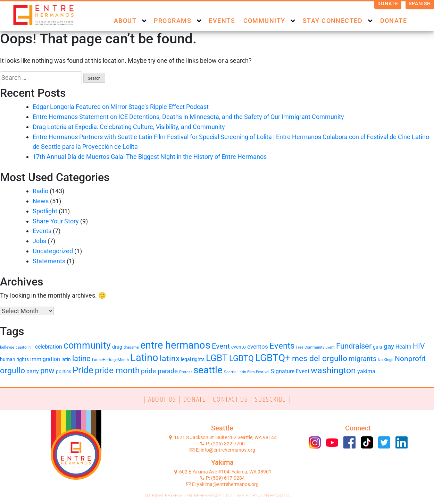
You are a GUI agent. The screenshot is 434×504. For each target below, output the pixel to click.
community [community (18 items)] (87, 345)
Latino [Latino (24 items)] (144, 358)
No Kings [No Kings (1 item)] (386, 360)
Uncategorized (53, 251)
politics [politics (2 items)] (64, 371)
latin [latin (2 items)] (66, 359)
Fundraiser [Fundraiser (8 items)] (354, 346)
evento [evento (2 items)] (239, 347)
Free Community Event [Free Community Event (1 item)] (315, 347)
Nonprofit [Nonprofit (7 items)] (410, 359)
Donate (388, 3)
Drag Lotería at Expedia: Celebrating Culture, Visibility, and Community (129, 127)
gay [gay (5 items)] (389, 347)
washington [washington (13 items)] (333, 370)
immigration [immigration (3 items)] (45, 359)
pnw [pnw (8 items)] (47, 371)
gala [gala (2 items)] (378, 347)
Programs (173, 21)
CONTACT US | (234, 399)
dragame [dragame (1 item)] (131, 347)
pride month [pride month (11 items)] (117, 370)
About (125, 21)
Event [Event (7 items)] (221, 346)
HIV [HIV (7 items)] (419, 346)
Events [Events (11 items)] (282, 346)
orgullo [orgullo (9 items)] (12, 371)
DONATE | (198, 399)
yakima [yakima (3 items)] (366, 371)
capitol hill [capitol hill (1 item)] (25, 347)
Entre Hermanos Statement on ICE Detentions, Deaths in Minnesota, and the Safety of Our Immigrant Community (188, 117)
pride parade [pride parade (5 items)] (159, 371)
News (41, 201)
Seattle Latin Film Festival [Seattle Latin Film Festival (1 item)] (247, 372)
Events (222, 21)
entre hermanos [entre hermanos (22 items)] (175, 345)
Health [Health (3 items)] (403, 347)
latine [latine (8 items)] (81, 358)
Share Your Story (56, 221)
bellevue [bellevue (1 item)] (7, 347)
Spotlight (45, 211)
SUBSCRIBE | (273, 399)
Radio (40, 191)
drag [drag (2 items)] (117, 347)
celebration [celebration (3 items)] (49, 347)
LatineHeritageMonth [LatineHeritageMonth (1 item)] (110, 360)
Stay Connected (333, 21)
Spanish (420, 3)
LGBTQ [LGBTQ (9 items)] (241, 358)
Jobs (39, 241)
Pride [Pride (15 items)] (83, 370)
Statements (49, 261)
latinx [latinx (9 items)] (170, 358)
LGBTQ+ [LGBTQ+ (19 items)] (273, 358)
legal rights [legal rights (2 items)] (193, 359)
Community (264, 21)
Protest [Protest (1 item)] (186, 372)
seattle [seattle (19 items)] (208, 370)
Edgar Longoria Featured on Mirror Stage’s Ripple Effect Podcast (121, 107)
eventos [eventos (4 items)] (258, 347)
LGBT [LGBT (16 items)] (217, 358)
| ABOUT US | (163, 399)
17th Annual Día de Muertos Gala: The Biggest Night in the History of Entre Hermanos (150, 157)
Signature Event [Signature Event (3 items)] (290, 371)
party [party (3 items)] (33, 371)
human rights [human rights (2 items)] (14, 359)
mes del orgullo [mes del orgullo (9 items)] (320, 358)
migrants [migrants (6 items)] (362, 359)
